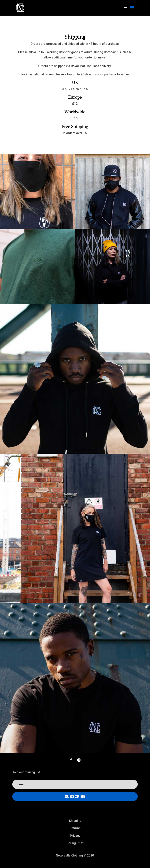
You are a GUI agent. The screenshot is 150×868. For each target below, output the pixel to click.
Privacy (75, 836)
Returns (75, 828)
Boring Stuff (75, 843)
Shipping (75, 821)
